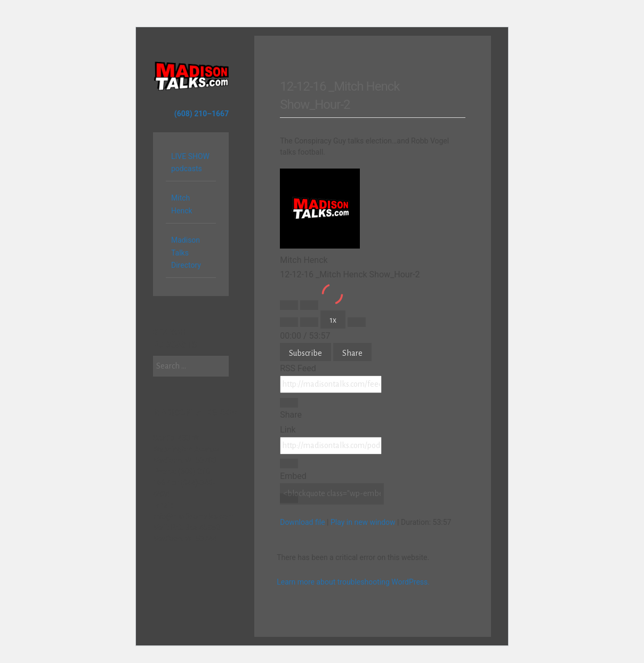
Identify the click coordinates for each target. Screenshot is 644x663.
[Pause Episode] (309, 305)
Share (352, 353)
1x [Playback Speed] (333, 320)
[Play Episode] (289, 305)
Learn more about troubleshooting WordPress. (353, 582)
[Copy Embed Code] (289, 498)
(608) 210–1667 (202, 114)
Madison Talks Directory (186, 253)
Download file (302, 522)
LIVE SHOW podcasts (190, 163)
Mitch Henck (182, 204)
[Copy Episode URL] (289, 464)
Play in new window (363, 522)
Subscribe (305, 353)
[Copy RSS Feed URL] (289, 403)
